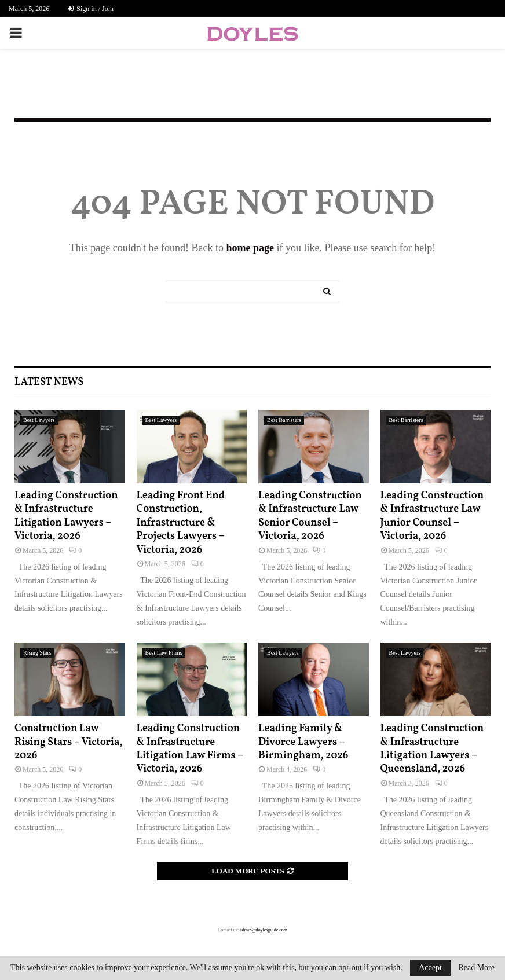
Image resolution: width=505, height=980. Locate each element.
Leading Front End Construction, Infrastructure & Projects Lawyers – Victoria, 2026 (181, 523)
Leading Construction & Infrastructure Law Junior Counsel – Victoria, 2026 (432, 516)
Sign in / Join (91, 9)
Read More (476, 968)
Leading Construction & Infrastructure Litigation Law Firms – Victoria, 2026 (190, 749)
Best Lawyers (39, 420)
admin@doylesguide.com (264, 930)
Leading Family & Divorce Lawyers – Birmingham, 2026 (303, 742)
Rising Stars (37, 653)
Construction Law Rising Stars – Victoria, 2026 (68, 742)
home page (250, 248)
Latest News (49, 382)
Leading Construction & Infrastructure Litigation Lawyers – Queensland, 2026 (432, 749)
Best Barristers (284, 420)
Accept (430, 968)
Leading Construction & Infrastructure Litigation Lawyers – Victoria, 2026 (66, 516)
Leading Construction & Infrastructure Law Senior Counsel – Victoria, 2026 (310, 516)
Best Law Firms (164, 653)
